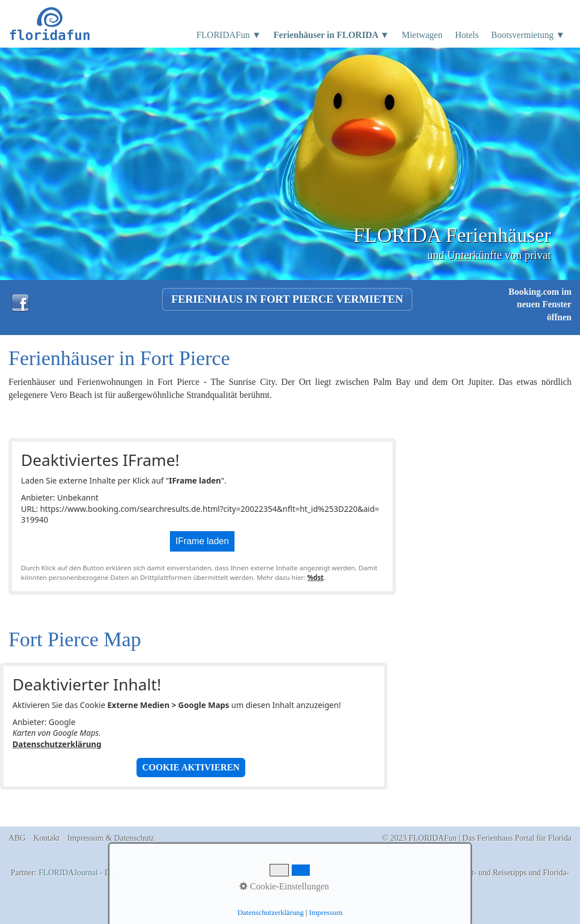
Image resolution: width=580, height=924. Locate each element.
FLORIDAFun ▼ (229, 35)
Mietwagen (422, 35)
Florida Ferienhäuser (342, 872)
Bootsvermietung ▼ (528, 35)
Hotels (467, 35)
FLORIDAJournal (68, 872)
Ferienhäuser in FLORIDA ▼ (331, 35)
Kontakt (46, 838)
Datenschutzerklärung (57, 744)
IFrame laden (202, 541)
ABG (17, 838)
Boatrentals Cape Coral (418, 872)
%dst (316, 577)
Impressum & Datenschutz (111, 838)
